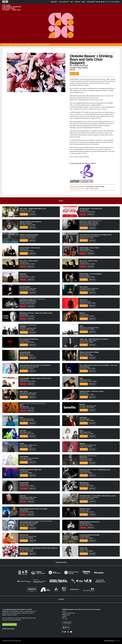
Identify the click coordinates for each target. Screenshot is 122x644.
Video (84, 2)
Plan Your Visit (64, 2)
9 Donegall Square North (78, 189)
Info (72, 2)
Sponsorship (91, 2)
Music (11, 45)
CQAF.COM (5, 45)
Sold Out (83, 214)
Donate (98, 2)
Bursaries (54, 2)
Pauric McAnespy (112, 641)
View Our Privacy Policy (8, 629)
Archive (78, 2)
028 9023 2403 (67, 623)
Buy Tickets (116, 2)
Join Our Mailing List (10, 624)
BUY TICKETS (24, 488)
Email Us (66, 627)
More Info (32, 214)
